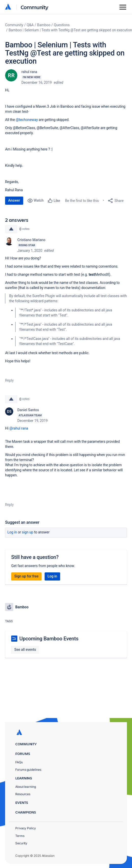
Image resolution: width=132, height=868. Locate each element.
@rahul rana (19, 428)
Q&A (30, 25)
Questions (62, 25)
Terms (20, 836)
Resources (23, 794)
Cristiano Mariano (31, 240)
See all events (25, 650)
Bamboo (44, 25)
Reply (9, 380)
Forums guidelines (28, 770)
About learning (26, 787)
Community (35, 7)
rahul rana (29, 72)
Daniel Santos (28, 410)
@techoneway (27, 120)
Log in (12, 532)
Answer (14, 200)
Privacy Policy (26, 828)
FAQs (19, 762)
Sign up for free (26, 576)
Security (21, 843)
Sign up (28, 532)
